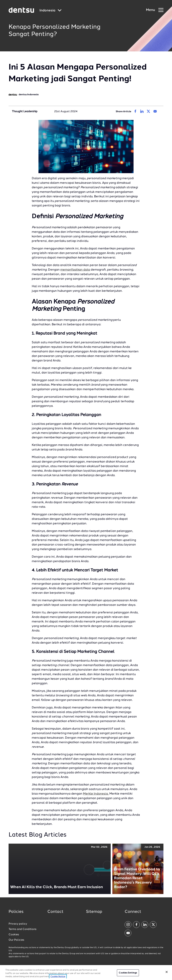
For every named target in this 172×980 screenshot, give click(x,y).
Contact (55, 912)
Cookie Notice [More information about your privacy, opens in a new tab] (58, 977)
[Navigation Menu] (155, 10)
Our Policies (16, 940)
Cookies (14, 935)
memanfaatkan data (75, 270)
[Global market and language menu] (50, 11)
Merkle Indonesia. (96, 794)
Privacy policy (18, 924)
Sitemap (94, 912)
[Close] (167, 972)
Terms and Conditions (23, 929)
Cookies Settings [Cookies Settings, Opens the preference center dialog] (128, 973)
